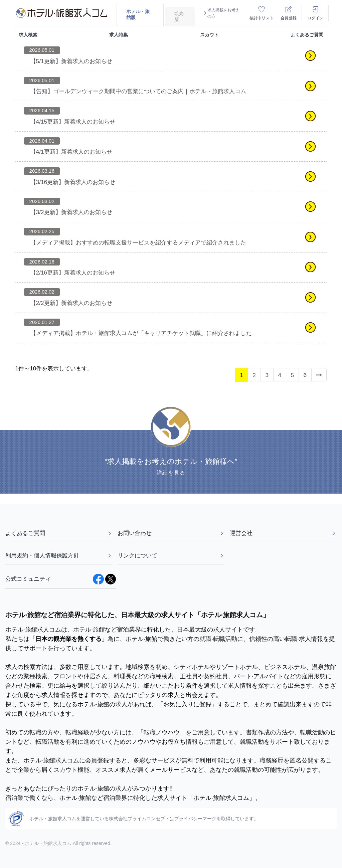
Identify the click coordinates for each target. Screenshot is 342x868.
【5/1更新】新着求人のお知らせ (71, 61)
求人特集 (119, 35)
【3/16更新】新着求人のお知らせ (73, 182)
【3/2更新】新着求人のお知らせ (71, 212)
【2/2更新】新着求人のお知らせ (71, 303)
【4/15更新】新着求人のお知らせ (73, 122)
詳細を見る (171, 473)
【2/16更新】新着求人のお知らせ (73, 273)
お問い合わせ (171, 533)
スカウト (209, 35)
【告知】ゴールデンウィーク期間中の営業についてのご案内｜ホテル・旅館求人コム (138, 91)
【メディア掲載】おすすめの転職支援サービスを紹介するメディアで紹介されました (138, 242)
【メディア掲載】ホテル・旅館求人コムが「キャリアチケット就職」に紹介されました (141, 333)
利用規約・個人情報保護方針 (59, 555)
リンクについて (171, 555)
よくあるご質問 (307, 35)
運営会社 (283, 533)
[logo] (62, 13)
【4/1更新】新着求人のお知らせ (71, 152)
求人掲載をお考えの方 (221, 13)
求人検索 (28, 35)
